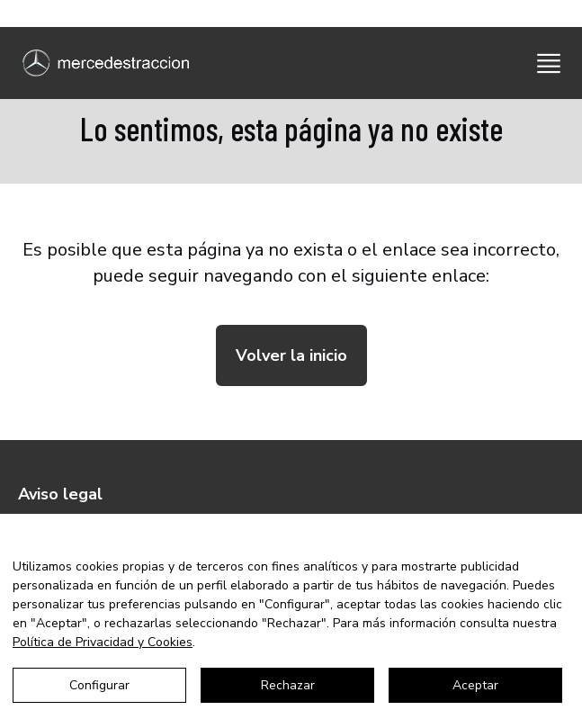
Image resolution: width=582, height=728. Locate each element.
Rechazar (288, 685)
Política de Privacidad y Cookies (103, 642)
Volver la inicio (291, 355)
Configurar (99, 685)
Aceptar (475, 685)
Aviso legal (60, 494)
